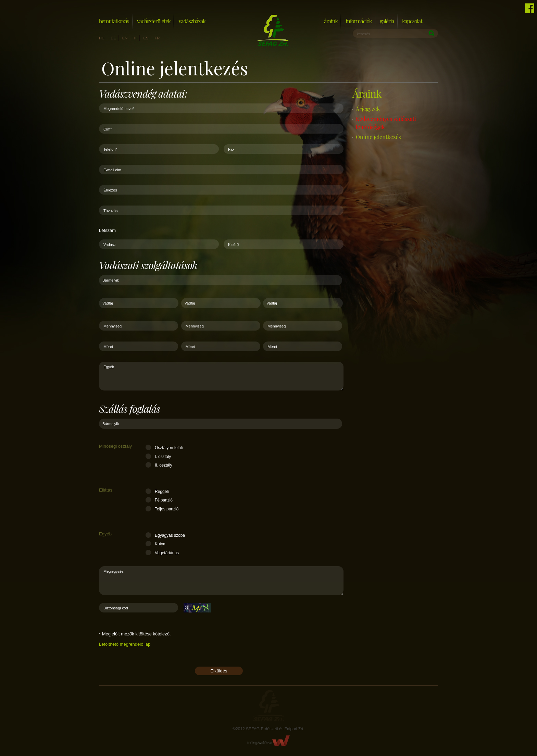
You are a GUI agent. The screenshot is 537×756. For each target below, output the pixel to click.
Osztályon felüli (169, 448)
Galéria (387, 21)
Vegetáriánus (167, 553)
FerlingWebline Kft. (269, 741)
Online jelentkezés (378, 137)
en (125, 38)
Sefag (268, 706)
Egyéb (109, 367)
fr (157, 38)
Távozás (111, 211)
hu (102, 38)
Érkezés (110, 190)
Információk (359, 21)
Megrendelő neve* (119, 109)
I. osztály (163, 457)
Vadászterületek (154, 21)
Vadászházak (192, 21)
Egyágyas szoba (170, 535)
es (146, 38)
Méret (108, 347)
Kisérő (233, 245)
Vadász (110, 245)
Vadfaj (108, 303)
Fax (231, 149)
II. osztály (164, 465)
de (113, 38)
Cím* (108, 129)
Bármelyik (111, 280)
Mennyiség (113, 326)
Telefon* (110, 149)
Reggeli (162, 492)
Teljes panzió (167, 509)
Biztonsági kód (116, 608)
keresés (364, 34)
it (135, 38)
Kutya (160, 544)
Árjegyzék (368, 109)
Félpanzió (164, 500)
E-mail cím (112, 170)
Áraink (331, 21)
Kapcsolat (412, 21)
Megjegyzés (114, 571)
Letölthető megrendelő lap (125, 644)
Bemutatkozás (114, 21)
